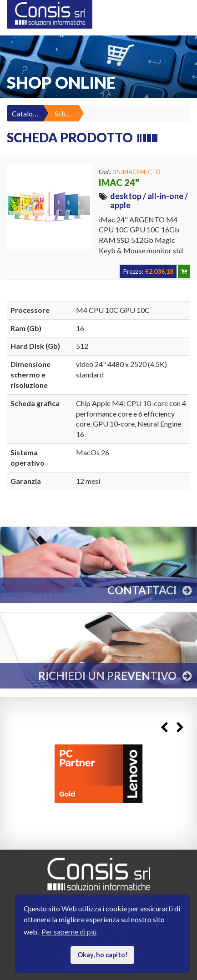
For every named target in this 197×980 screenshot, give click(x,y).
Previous (164, 727)
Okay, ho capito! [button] (103, 955)
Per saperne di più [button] (69, 932)
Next (180, 727)
